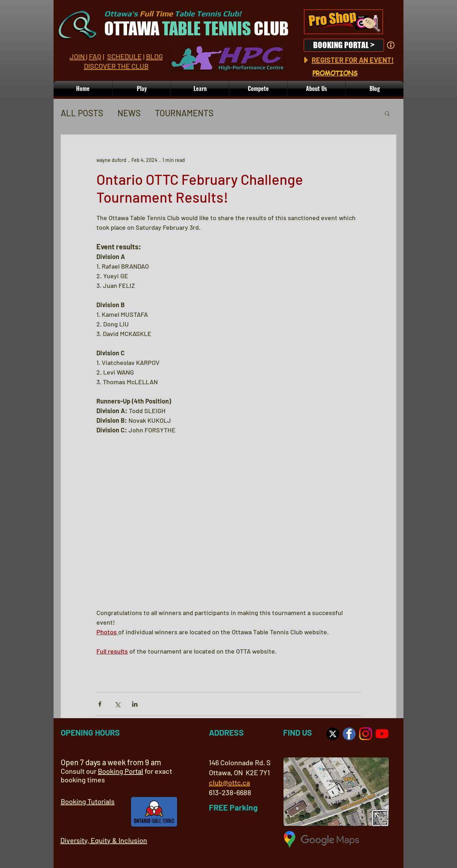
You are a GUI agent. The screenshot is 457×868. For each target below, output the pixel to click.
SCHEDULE (124, 56)
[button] (316, 89)
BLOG (154, 56)
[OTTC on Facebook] (349, 734)
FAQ (95, 56)
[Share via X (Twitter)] (117, 704)
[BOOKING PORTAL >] (344, 45)
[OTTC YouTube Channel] (382, 734)
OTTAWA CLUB (196, 29)
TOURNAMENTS (184, 113)
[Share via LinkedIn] (135, 704)
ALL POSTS (82, 113)
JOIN (78, 56)
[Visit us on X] (333, 734)
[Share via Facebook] (100, 704)
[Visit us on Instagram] (366, 734)
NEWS (129, 113)
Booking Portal (120, 771)
